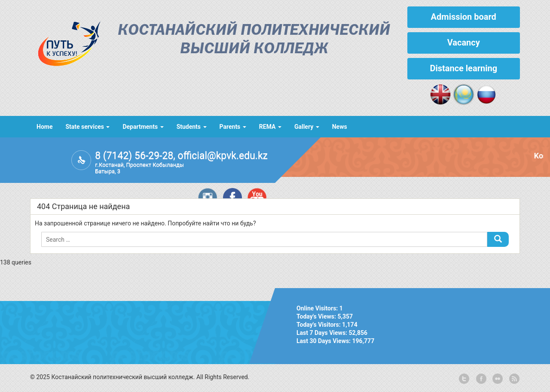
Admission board (464, 17)
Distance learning (463, 68)
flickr (497, 379)
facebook (480, 379)
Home (44, 127)
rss (513, 379)
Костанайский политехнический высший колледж (254, 40)
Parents (233, 127)
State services (87, 127)
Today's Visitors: (319, 325)
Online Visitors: (318, 308)
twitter (464, 379)
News (340, 127)
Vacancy (464, 43)
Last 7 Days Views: (323, 333)
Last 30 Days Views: (324, 341)
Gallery (307, 127)
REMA (270, 127)
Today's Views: (317, 316)
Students (192, 127)
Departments (143, 127)
